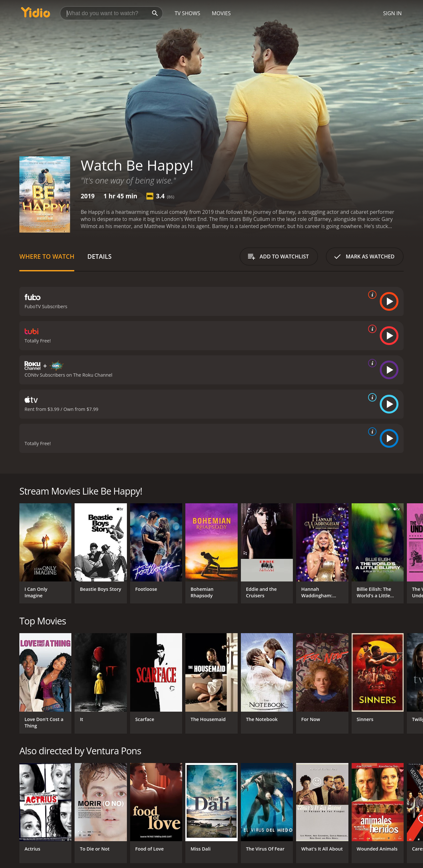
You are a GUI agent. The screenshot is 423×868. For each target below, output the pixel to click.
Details (99, 256)
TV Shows (187, 13)
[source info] (371, 295)
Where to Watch (47, 256)
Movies (221, 13)
